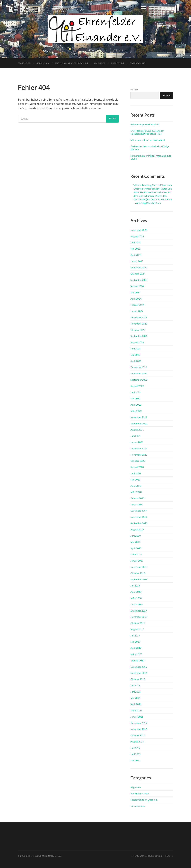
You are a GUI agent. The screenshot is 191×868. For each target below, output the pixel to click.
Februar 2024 (137, 305)
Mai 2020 (135, 480)
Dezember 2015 (139, 723)
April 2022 (136, 405)
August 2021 (137, 430)
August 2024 (137, 286)
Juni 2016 (135, 692)
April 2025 (136, 255)
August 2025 (137, 236)
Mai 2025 (135, 249)
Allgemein (136, 787)
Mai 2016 (135, 698)
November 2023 (139, 324)
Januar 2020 (137, 504)
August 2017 (137, 629)
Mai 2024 (135, 292)
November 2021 (139, 417)
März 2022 (136, 411)
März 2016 (136, 710)
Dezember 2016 (139, 667)
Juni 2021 (135, 436)
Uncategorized (138, 806)
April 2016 (136, 704)
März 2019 (136, 554)
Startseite (24, 63)
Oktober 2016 (138, 679)
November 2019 (139, 517)
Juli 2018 (135, 586)
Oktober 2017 (138, 623)
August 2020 (137, 467)
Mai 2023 (135, 355)
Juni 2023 (135, 348)
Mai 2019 (135, 542)
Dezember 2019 (139, 511)
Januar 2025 (137, 261)
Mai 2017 (135, 642)
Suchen (134, 89)
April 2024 (136, 299)
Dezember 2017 (139, 611)
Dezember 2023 (139, 317)
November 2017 (139, 617)
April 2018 (136, 592)
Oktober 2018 (138, 573)
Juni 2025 (135, 242)
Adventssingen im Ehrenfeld (145, 124)
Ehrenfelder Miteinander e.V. (44, 856)
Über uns (42, 63)
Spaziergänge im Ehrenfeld (144, 800)
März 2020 (136, 492)
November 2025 (139, 230)
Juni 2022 (135, 392)
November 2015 (139, 729)
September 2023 (139, 336)
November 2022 (139, 373)
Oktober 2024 (138, 274)
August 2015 (137, 741)
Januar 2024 (137, 311)
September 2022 (139, 380)
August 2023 (137, 342)
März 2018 (136, 598)
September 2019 (139, 523)
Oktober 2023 (138, 330)
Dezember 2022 (139, 367)
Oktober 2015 (138, 735)
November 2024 (139, 267)
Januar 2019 (137, 561)
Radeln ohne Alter (140, 793)
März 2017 (136, 654)
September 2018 (139, 579)
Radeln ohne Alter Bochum (71, 63)
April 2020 (136, 486)
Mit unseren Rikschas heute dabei (148, 140)
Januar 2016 (137, 717)
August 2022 (137, 386)
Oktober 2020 (138, 461)
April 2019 (136, 548)
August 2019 (137, 529)
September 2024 (139, 280)
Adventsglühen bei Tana (148, 203)
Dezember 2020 (139, 448)
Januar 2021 (137, 442)
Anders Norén (154, 856)
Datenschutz (138, 63)
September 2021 (139, 423)
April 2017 (136, 648)
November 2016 (139, 673)
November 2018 (139, 567)
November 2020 (139, 455)
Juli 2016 (135, 685)
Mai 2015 (135, 760)
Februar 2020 (137, 498)
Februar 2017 (137, 660)
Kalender (100, 63)
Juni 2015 (135, 754)
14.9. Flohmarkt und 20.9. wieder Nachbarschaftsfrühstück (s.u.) (147, 132)
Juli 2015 (135, 748)
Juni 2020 (135, 473)
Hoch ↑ (169, 856)
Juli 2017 (135, 636)
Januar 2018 (137, 604)
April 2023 (136, 361)
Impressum (118, 63)
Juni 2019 (135, 536)
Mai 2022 (135, 398)
